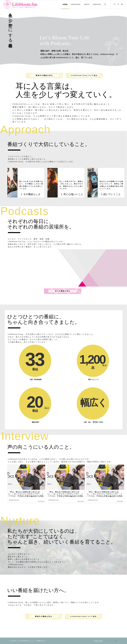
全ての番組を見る (63, 291)
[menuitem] (65, 4)
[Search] (105, 4)
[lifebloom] (21, 4)
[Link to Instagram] (114, 4)
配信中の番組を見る (44, 75)
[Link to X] (118, 4)
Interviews (41, 501)
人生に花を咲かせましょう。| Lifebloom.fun (31, 641)
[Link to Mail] (122, 4)
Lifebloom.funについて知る (84, 75)
